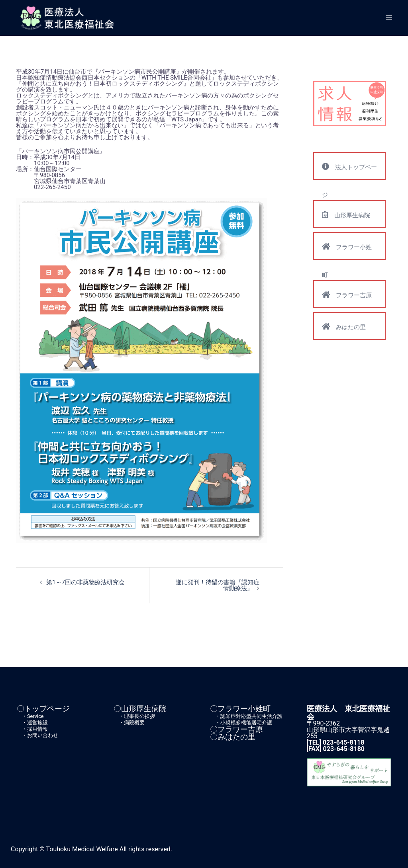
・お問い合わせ (37, 735)
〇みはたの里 (233, 736)
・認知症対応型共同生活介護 (246, 716)
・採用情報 (32, 729)
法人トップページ (349, 171)
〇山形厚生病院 (140, 709)
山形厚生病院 (346, 215)
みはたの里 (344, 327)
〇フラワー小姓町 (240, 709)
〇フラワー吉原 (236, 729)
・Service (30, 716)
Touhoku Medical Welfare (82, 849)
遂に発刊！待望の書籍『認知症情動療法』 (218, 585)
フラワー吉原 (347, 295)
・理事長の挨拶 (134, 716)
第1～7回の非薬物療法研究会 (85, 582)
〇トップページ (43, 709)
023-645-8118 (343, 742)
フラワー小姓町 (347, 251)
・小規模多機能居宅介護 (241, 722)
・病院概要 (129, 722)
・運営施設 (32, 722)
